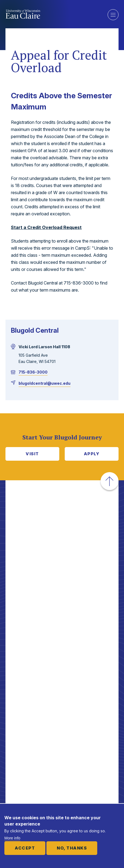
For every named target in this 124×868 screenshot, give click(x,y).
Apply (92, 454)
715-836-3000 (33, 372)
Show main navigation (113, 15)
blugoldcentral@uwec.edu (45, 383)
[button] (110, 481)
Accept (25, 848)
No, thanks (72, 848)
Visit (32, 454)
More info (12, 838)
